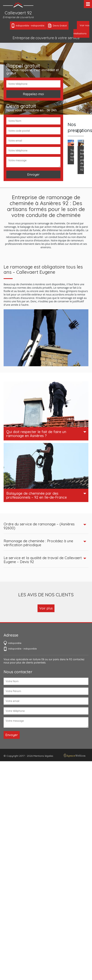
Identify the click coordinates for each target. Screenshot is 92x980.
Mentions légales (43, 756)
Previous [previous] (77, 131)
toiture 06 (39, 659)
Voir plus (46, 608)
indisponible (22, 26)
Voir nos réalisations (81, 29)
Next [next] (81, 131)
